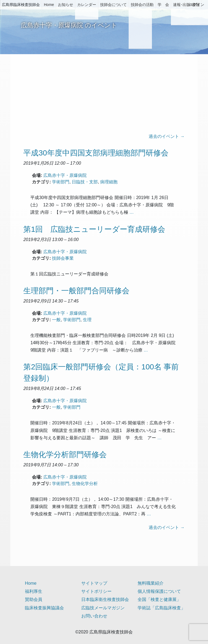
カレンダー (87, 5)
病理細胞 (109, 182)
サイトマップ (94, 583)
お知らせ (66, 5)
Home (49, 5)
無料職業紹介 (151, 583)
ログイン (197, 5)
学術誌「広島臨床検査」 (161, 608)
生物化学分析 (85, 484)
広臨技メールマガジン (103, 608)
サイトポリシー (96, 591)
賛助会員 (34, 599)
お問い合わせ (94, 616)
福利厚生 (34, 591)
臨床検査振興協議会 (44, 608)
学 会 (163, 5)
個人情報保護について (159, 591)
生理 (87, 320)
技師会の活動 (142, 5)
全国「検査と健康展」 (159, 599)
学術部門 (61, 182)
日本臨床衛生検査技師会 (105, 599)
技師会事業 (63, 258)
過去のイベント (167, 136)
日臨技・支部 (85, 182)
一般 (56, 320)
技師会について (113, 5)
